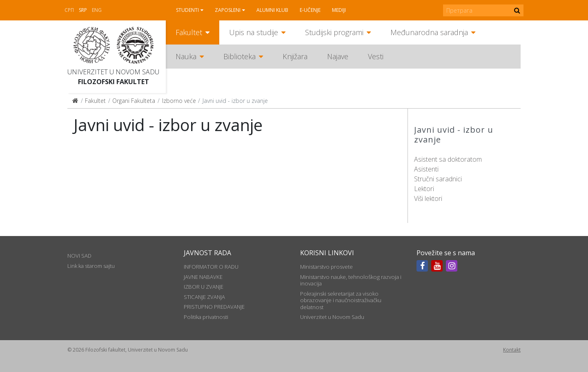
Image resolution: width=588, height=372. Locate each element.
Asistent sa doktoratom (448, 159)
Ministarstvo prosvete (326, 267)
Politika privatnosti (206, 317)
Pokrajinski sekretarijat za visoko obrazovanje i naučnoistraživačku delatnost (341, 300)
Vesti (376, 56)
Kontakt (512, 350)
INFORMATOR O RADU (211, 267)
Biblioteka (239, 56)
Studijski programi (334, 32)
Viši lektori (428, 198)
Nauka (186, 56)
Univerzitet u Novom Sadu (113, 72)
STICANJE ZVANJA (204, 297)
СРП (69, 10)
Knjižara (295, 56)
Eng (97, 10)
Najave (338, 56)
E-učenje (310, 10)
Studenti (187, 10)
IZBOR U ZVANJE (204, 287)
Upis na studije (254, 32)
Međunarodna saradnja (429, 32)
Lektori (424, 189)
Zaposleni (228, 10)
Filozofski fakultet (114, 82)
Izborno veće (179, 101)
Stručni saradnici (438, 179)
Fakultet (189, 32)
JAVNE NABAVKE (203, 277)
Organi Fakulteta (134, 101)
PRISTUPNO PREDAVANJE (214, 307)
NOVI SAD (79, 256)
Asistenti (426, 169)
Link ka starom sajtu (91, 266)
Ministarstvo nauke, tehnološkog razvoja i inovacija (351, 280)
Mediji (339, 10)
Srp (83, 10)
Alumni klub (272, 10)
